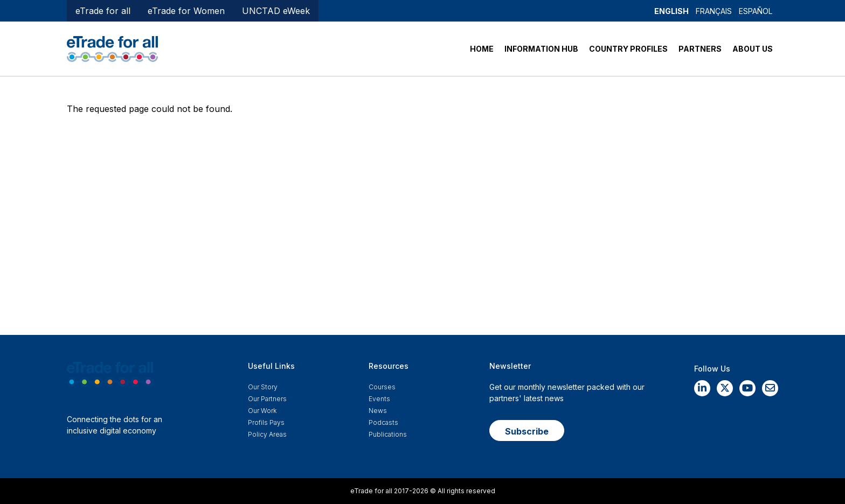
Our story (263, 387)
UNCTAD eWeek (276, 11)
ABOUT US (753, 49)
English (671, 11)
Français (714, 11)
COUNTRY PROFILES (628, 49)
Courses (382, 387)
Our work (262, 411)
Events (379, 399)
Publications (388, 434)
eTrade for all (103, 11)
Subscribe (527, 431)
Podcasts (383, 422)
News (378, 411)
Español (756, 11)
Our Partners (267, 399)
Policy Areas (267, 434)
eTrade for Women (186, 11)
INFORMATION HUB (541, 49)
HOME (482, 49)
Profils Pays (266, 422)
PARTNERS (700, 49)
